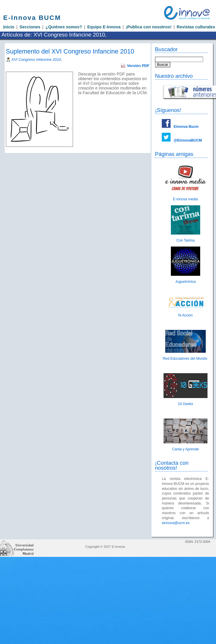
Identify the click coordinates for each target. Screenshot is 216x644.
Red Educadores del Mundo (185, 359)
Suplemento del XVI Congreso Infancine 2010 (70, 51)
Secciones (30, 27)
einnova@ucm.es (176, 523)
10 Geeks (186, 404)
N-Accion (186, 315)
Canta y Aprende (185, 449)
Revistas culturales (196, 27)
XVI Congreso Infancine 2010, (37, 60)
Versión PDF (138, 66)
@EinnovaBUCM (188, 140)
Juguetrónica (186, 282)
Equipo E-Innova (104, 27)
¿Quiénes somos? (64, 27)
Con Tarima (186, 240)
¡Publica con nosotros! (149, 27)
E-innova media (185, 199)
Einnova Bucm (186, 127)
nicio (9, 27)
